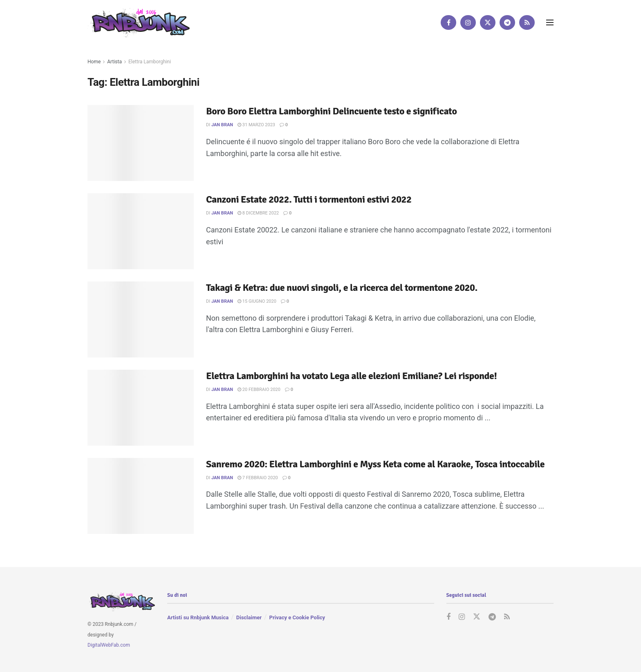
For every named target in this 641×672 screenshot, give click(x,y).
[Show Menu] (550, 22)
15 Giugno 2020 (257, 301)
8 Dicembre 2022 (258, 213)
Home (94, 62)
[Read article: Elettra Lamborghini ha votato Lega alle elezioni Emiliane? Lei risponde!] (141, 408)
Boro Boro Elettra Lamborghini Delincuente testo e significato (331, 111)
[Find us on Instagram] (468, 22)
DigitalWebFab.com (109, 645)
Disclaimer (249, 617)
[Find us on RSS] (527, 22)
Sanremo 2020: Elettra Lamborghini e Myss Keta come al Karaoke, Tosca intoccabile (375, 464)
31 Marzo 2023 (256, 125)
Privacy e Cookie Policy (297, 617)
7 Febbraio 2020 (258, 478)
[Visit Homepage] (139, 22)
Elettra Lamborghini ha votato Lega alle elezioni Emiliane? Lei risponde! (351, 376)
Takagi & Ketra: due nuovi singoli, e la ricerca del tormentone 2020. (342, 288)
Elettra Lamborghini (150, 62)
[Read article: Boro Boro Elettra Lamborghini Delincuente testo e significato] (141, 143)
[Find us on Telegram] (507, 22)
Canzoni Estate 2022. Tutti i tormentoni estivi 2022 (309, 199)
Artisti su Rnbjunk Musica (198, 617)
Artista (114, 62)
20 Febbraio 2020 (259, 390)
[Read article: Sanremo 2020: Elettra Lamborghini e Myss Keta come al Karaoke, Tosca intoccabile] (141, 496)
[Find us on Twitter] (488, 22)
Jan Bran (222, 125)
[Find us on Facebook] (448, 22)
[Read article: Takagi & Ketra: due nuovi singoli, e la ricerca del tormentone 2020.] (141, 319)
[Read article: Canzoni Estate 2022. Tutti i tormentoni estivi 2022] (141, 231)
